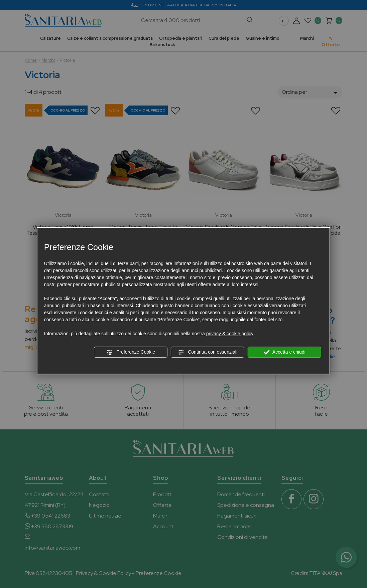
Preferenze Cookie (131, 352)
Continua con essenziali (208, 352)
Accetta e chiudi (285, 352)
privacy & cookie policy (230, 334)
